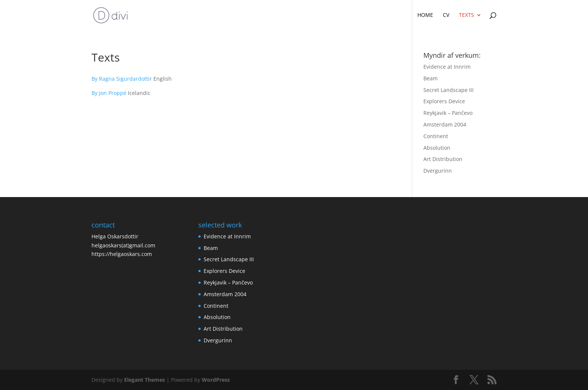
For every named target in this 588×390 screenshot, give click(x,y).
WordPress (216, 380)
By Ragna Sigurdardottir (122, 79)
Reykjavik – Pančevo (448, 113)
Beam (430, 78)
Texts (466, 15)
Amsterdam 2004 (445, 124)
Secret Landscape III (448, 90)
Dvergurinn (438, 171)
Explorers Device (444, 101)
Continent (436, 136)
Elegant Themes (145, 380)
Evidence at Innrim (447, 67)
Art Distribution (443, 159)
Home (425, 15)
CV (446, 15)
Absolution (437, 148)
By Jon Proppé (109, 93)
